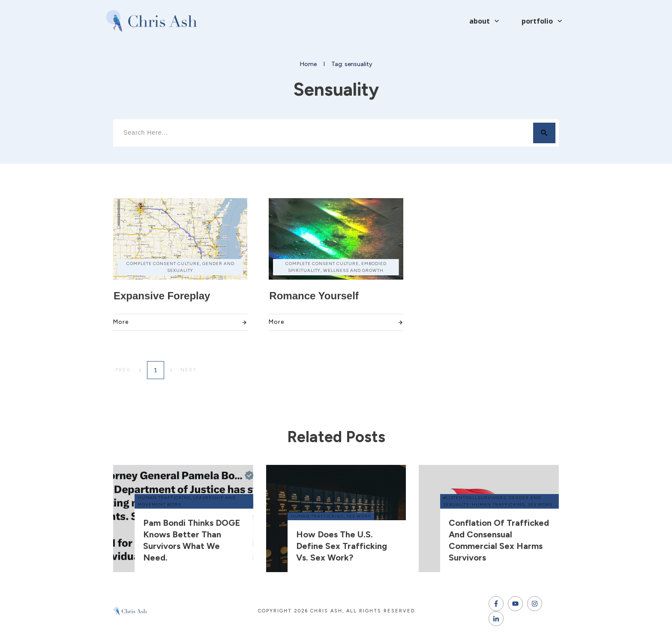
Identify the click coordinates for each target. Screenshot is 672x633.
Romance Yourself (314, 296)
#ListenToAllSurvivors (475, 498)
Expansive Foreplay (162, 296)
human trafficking (164, 498)
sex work (359, 516)
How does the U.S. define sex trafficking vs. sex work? (342, 546)
